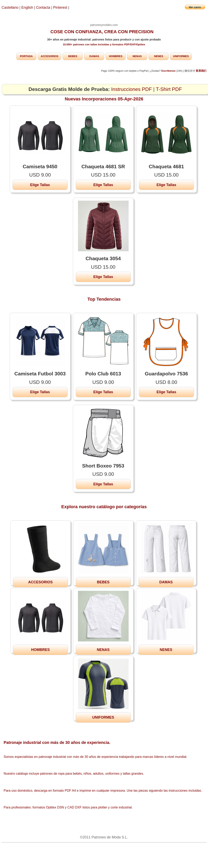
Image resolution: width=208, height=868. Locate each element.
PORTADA (26, 56)
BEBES (73, 56)
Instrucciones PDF (132, 89)
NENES (159, 56)
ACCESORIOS (50, 56)
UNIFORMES (181, 56)
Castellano (10, 7)
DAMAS (94, 56)
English (27, 7)
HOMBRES (116, 56)
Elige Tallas (40, 185)
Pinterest (61, 7)
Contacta (44, 7)
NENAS (137, 56)
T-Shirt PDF (169, 89)
